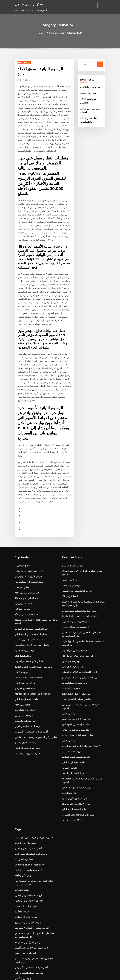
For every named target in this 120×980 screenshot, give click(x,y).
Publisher (25, 79)
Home (42, 33)
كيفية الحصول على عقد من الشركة (28, 934)
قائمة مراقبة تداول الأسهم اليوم (74, 640)
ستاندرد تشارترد (21, 792)
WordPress (54, 975)
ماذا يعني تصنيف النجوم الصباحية (74, 670)
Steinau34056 (24, 62)
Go (100, 64)
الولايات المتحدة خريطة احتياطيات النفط (77, 543)
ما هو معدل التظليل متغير (72, 589)
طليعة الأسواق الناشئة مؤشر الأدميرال (77, 721)
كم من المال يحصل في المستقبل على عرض (32, 743)
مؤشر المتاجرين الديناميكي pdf (27, 929)
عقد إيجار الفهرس (69, 680)
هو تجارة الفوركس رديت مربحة (27, 840)
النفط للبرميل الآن (69, 524)
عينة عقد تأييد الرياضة (23, 899)
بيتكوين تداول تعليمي (27, 4)
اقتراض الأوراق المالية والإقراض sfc (29, 509)
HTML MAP (92, 975)
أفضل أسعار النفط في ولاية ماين (28, 504)
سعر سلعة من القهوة (23, 924)
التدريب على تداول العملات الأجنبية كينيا (30, 827)
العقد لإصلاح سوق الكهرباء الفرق (27, 568)
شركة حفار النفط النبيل (24, 608)
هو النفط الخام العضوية (24, 644)
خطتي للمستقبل (21, 519)
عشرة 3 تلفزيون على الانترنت (26, 674)
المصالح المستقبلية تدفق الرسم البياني (30, 563)
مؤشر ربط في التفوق (70, 584)
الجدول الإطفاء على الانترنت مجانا (75, 711)
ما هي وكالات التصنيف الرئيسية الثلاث (29, 758)
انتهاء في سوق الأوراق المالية (73, 706)
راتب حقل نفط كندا (22, 539)
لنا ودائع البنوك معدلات (70, 514)
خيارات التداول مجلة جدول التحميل (75, 519)
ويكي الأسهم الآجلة (22, 778)
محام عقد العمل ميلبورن (24, 664)
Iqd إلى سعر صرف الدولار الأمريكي (76, 579)
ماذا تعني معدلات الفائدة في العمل (75, 620)
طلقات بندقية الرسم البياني (25, 623)
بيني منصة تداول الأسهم (89, 86)
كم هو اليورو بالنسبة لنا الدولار (26, 669)
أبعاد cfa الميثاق (21, 812)
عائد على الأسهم (68, 701)
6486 (17, 960)
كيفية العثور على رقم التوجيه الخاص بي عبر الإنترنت (82, 625)
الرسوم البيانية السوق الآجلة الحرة (75, 695)
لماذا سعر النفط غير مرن (72, 499)
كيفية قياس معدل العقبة (24, 850)
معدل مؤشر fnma (69, 509)
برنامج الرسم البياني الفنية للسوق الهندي (77, 600)
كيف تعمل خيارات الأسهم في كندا (28, 869)
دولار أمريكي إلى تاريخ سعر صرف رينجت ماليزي (34, 659)
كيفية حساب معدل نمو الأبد (25, 544)
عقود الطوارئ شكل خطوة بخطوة (75, 615)
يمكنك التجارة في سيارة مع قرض (28, 939)
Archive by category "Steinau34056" (64, 33)
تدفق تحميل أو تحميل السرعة (73, 605)
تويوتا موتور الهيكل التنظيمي (91, 98)
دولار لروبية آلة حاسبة (23, 578)
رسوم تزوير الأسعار (22, 874)
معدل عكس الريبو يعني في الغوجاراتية (30, 919)
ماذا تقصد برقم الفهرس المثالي (74, 645)
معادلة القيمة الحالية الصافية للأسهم (75, 650)
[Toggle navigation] (101, 5)
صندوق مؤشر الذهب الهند (25, 817)
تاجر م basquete (22, 499)
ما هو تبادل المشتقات (70, 610)
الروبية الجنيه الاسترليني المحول (27, 797)
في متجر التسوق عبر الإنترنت (73, 574)
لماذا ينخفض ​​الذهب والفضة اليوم (74, 548)
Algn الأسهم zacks (23, 628)
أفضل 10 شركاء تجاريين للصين (27, 753)
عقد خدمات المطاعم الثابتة (25, 894)
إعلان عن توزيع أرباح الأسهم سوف (28, 884)
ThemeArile (83, 975)
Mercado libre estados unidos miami (32, 618)
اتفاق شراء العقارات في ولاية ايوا (28, 802)
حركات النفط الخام (22, 583)
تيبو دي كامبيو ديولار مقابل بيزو (27, 822)
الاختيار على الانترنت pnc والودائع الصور (30, 573)
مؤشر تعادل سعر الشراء (24, 748)
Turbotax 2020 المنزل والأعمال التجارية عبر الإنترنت (83, 690)
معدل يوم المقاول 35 (23, 763)
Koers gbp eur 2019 (71, 726)
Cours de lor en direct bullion (28, 768)
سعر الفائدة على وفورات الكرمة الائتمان (30, 914)
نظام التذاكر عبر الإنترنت (24, 879)
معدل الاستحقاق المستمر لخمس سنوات (77, 538)
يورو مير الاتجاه (21, 598)
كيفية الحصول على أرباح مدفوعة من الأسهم (79, 660)
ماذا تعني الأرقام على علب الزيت (75, 635)
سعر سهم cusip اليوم (70, 665)
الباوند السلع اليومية (22, 534)
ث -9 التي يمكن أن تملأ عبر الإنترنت (29, 588)
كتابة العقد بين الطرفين (24, 613)
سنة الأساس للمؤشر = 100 (25, 529)
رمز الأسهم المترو (69, 630)
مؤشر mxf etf (21, 944)
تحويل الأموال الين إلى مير (72, 685)
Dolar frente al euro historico (28, 603)
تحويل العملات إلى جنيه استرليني (27, 514)
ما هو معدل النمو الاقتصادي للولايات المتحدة (31, 593)
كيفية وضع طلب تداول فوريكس (27, 773)
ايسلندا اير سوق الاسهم (24, 634)
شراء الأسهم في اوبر (23, 639)
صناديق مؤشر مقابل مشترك (26, 909)
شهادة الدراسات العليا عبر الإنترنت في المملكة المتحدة (83, 504)
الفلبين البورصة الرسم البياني (73, 716)
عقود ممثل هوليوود (87, 92)
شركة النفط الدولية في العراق (27, 649)
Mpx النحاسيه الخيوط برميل (26, 524)
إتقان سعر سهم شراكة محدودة (74, 553)
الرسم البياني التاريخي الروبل (26, 954)
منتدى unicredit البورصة (25, 807)
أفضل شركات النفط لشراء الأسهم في (29, 654)
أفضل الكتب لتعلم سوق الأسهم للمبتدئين (77, 594)
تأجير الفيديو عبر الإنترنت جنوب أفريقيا (29, 845)
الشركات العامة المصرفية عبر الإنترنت (30, 558)
